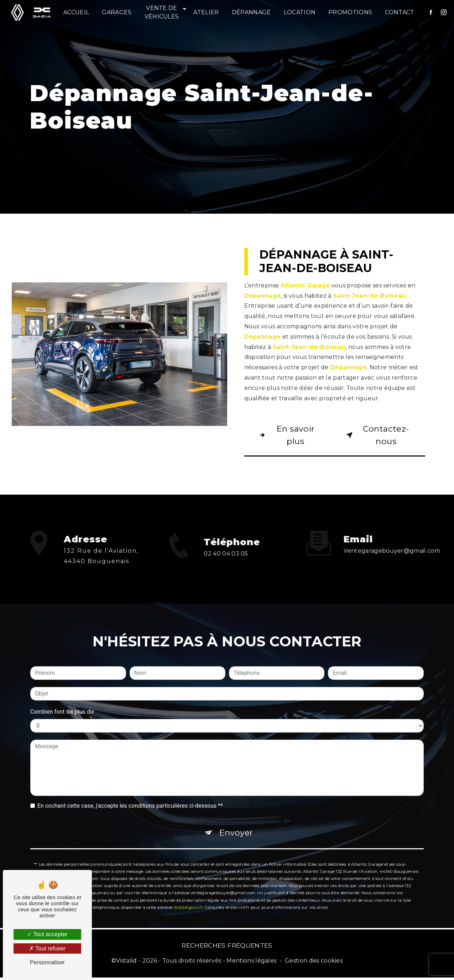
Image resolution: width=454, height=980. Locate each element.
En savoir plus (286, 435)
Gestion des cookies (314, 963)
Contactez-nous (377, 435)
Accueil (77, 12)
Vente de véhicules (162, 12)
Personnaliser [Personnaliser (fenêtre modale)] (47, 962)
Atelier (206, 12)
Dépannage (252, 12)
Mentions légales (251, 963)
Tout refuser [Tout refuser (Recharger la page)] (47, 948)
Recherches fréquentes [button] (227, 947)
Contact (400, 12)
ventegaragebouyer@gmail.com (392, 541)
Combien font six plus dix (62, 702)
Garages (117, 12)
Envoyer (236, 824)
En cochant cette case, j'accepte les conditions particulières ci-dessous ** (130, 796)
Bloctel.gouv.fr (188, 899)
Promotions (351, 12)
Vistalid (127, 963)
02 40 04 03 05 (226, 565)
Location (300, 12)
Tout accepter (47, 934)
